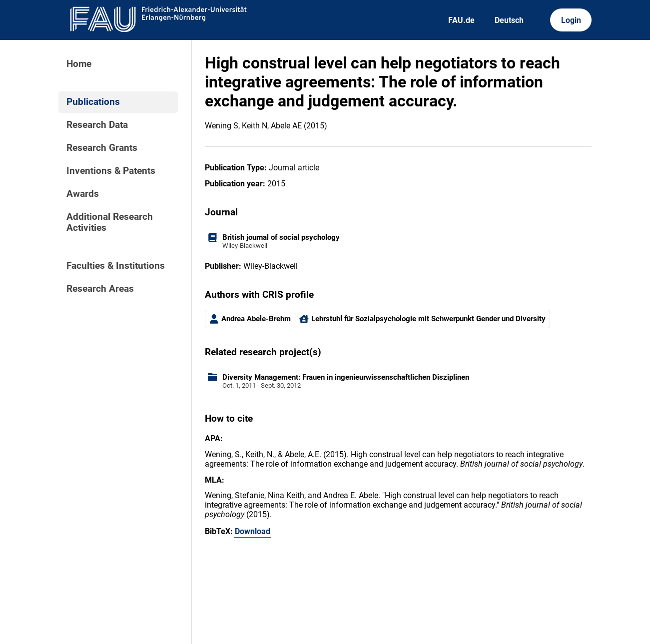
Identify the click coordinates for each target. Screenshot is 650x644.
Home (79, 64)
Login (571, 20)
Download (253, 531)
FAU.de (461, 20)
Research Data (97, 125)
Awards (83, 194)
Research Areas (100, 289)
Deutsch (509, 20)
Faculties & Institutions (116, 266)
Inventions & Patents (111, 171)
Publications (93, 102)
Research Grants (102, 148)
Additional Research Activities (110, 222)
